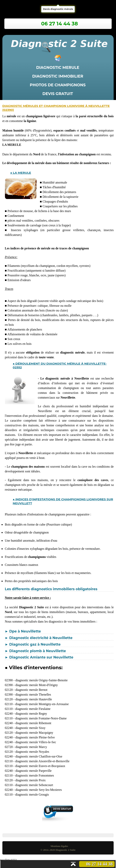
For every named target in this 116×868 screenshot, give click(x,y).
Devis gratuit (58, 94)
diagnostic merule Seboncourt (34, 785)
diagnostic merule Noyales (32, 752)
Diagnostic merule (58, 67)
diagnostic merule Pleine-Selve (35, 737)
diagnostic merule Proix (31, 780)
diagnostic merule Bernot (31, 690)
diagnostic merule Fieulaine (33, 709)
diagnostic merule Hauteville (34, 699)
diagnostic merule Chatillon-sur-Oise (39, 756)
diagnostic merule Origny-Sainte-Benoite (42, 680)
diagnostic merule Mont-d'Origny (37, 685)
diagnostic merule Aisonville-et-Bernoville (42, 761)
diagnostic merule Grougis (32, 794)
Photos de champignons (58, 85)
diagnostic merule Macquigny (34, 733)
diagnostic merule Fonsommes (35, 775)
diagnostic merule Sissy (30, 728)
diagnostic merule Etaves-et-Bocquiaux (40, 766)
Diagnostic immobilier (58, 76)
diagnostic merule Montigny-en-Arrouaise (42, 704)
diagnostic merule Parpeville (34, 771)
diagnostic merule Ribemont (33, 723)
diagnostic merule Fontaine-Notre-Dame (41, 718)
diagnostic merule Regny (31, 714)
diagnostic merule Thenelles (33, 694)
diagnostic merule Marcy (31, 747)
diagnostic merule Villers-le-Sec (36, 742)
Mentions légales (59, 846)
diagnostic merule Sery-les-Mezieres (39, 790)
